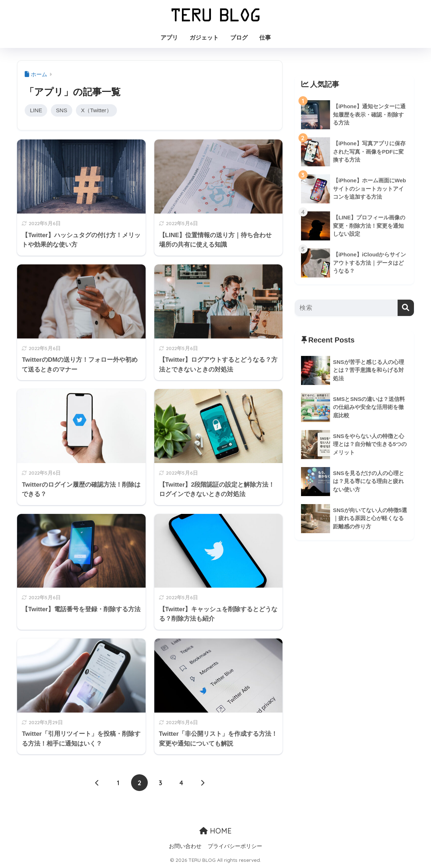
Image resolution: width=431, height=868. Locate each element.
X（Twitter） (97, 110)
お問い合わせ (185, 847)
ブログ (239, 38)
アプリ (169, 38)
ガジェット (204, 38)
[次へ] (203, 783)
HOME (215, 831)
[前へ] (97, 783)
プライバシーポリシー (235, 847)
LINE (36, 110)
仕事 (265, 38)
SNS (62, 110)
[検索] (406, 308)
